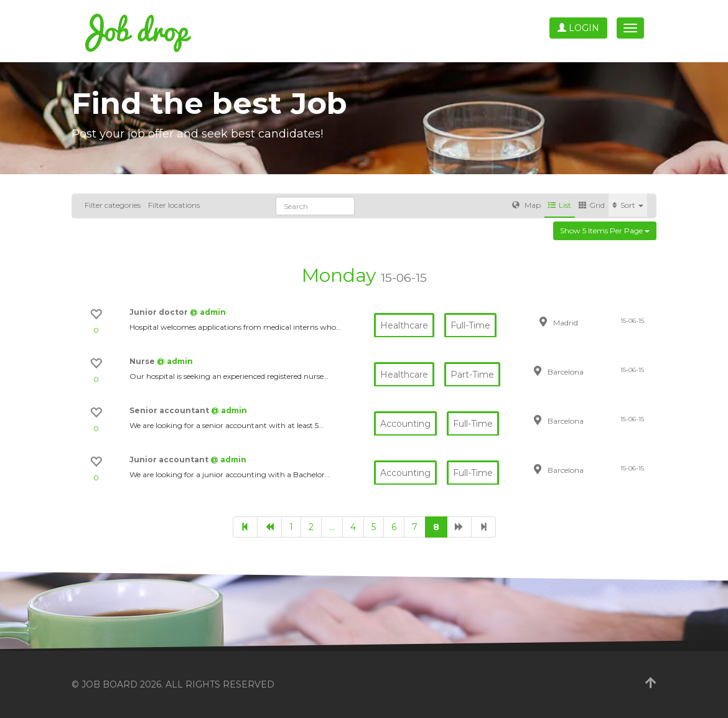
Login (578, 28)
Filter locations (174, 205)
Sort (628, 205)
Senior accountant (170, 410)
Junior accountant (170, 459)
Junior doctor (160, 312)
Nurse (143, 361)
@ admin (208, 312)
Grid (592, 205)
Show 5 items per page (605, 231)
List (560, 205)
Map (526, 205)
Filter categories (113, 205)
